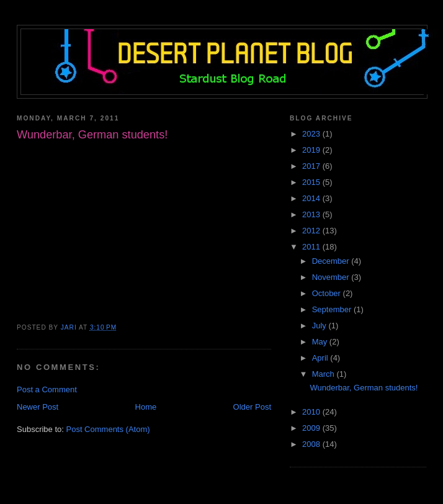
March (324, 374)
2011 (312, 247)
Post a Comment (47, 389)
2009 (312, 428)
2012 (312, 231)
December (332, 261)
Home (146, 407)
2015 (312, 182)
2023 (312, 134)
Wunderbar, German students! (364, 388)
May (321, 342)
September (333, 309)
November (332, 277)
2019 (312, 150)
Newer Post (38, 407)
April (321, 358)
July (320, 326)
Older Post (252, 407)
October (328, 293)
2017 (312, 166)
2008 (312, 444)
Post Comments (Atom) (108, 429)
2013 (312, 214)
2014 (312, 198)
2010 (312, 412)
